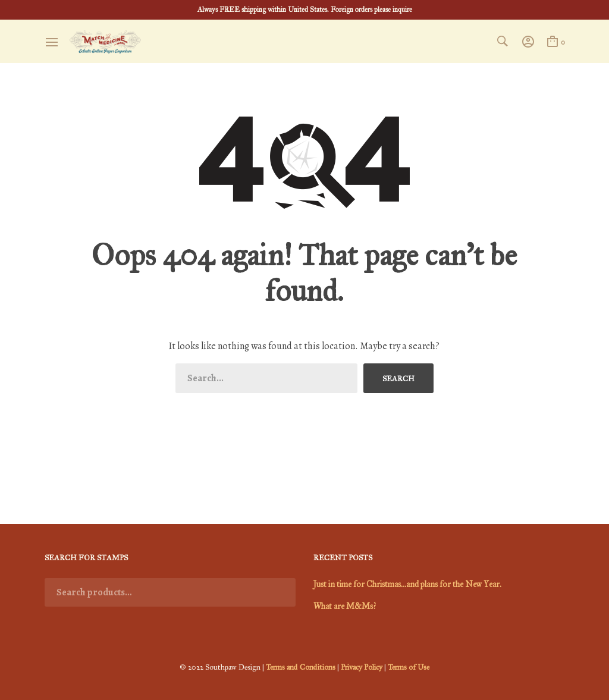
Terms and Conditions (301, 667)
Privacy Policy (362, 667)
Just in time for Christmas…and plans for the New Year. (407, 584)
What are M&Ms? (345, 606)
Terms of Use (409, 667)
